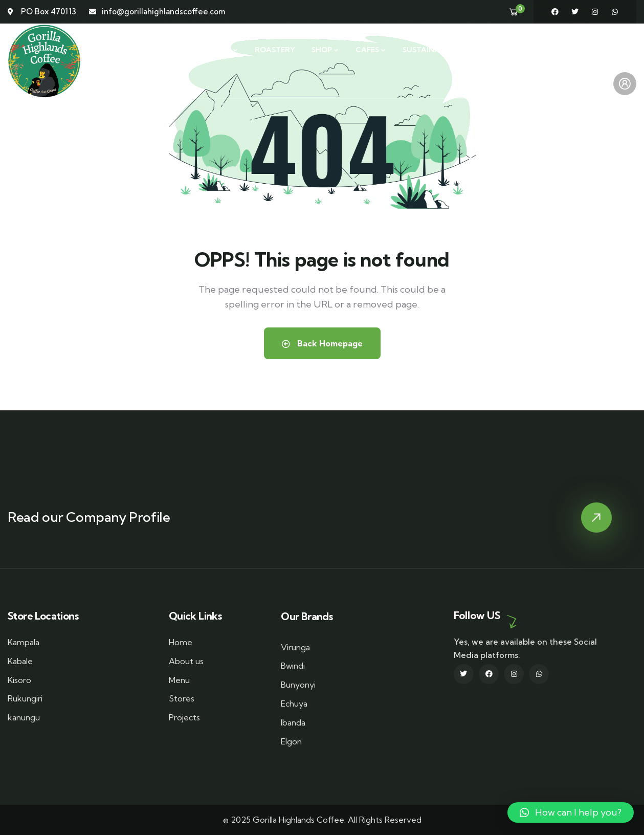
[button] (571, 812)
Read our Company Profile (89, 517)
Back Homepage (322, 343)
